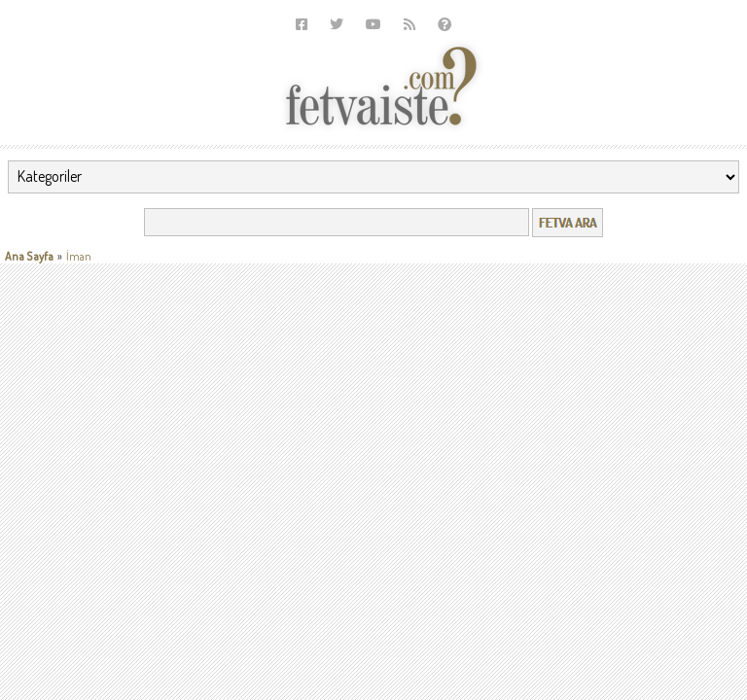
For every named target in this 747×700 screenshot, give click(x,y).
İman (79, 256)
